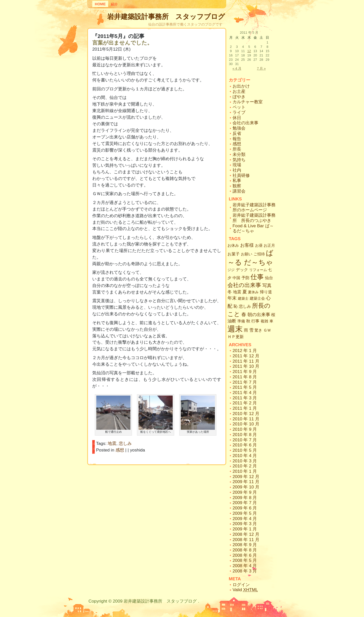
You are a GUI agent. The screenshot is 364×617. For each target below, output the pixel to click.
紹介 (114, 4)
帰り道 (266, 292)
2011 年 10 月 (246, 366)
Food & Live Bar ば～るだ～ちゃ (253, 228)
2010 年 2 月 (245, 466)
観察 (237, 186)
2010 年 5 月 (245, 450)
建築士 (243, 298)
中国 (236, 278)
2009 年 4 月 (245, 519)
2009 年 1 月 (245, 529)
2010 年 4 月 (245, 456)
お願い (247, 254)
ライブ (239, 112)
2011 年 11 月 (246, 361)
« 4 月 (237, 68)
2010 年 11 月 (246, 419)
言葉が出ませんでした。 (122, 43)
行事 (255, 321)
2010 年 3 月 (245, 461)
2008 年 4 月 (245, 566)
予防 (245, 278)
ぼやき (239, 97)
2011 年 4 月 (245, 393)
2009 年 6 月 (245, 508)
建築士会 (257, 298)
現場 (237, 165)
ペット (239, 107)
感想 (120, 450)
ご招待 (259, 254)
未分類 (239, 154)
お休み (233, 245)
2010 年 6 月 (245, 445)
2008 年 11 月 (246, 540)
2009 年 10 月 (246, 487)
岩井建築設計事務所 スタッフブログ (166, 17)
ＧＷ (267, 330)
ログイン (241, 585)
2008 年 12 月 (246, 534)
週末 (235, 329)
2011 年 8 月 (245, 377)
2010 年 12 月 (246, 414)
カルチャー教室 (248, 102)
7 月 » (261, 68)
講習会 (239, 191)
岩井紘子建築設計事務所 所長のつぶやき (254, 218)
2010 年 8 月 (245, 435)
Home (100, 4)
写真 (267, 285)
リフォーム (258, 270)
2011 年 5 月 (245, 387)
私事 (237, 180)
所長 (237, 149)
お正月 (269, 245)
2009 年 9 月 (245, 492)
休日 (237, 118)
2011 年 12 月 (246, 356)
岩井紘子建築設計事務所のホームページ (254, 207)
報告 (237, 139)
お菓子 (234, 254)
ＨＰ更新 (236, 337)
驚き (258, 330)
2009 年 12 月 (246, 477)
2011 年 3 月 (245, 398)
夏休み (253, 292)
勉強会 (239, 128)
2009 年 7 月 (245, 503)
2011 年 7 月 (245, 382)
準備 (241, 321)
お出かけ (241, 86)
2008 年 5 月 (245, 560)
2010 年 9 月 (245, 429)
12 (249, 51)
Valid (245, 590)
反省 (237, 133)
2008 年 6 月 (245, 555)
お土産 (239, 91)
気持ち (239, 160)
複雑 (264, 321)
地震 (112, 443)
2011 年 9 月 (245, 372)
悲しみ (125, 443)
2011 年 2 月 (245, 403)
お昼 (259, 245)
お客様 (247, 245)
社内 (237, 170)
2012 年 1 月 (245, 351)
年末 (232, 298)
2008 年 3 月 (245, 571)
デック (242, 270)
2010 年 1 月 (245, 471)
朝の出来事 (259, 315)
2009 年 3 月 (245, 524)
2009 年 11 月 (246, 482)
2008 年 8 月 (245, 550)
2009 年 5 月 (245, 513)
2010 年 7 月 (245, 440)
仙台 (269, 278)
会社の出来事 (245, 123)
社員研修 (241, 175)
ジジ (231, 270)
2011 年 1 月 (245, 408)
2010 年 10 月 (246, 424)
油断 (232, 321)
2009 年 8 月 (245, 498)
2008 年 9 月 (245, 545)
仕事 (257, 277)
